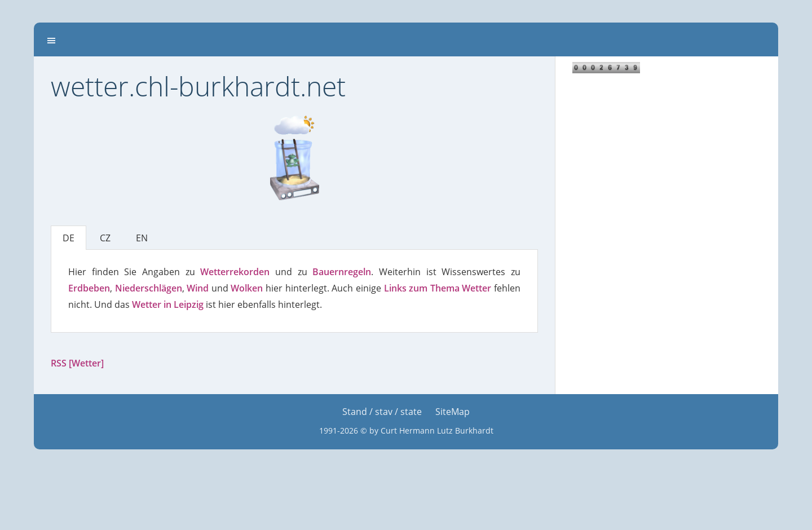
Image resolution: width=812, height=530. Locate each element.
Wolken (247, 288)
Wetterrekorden (235, 272)
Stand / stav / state (382, 412)
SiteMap (453, 412)
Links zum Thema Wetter (438, 288)
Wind (198, 288)
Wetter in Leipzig (168, 304)
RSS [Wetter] (77, 363)
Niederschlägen (149, 288)
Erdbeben (89, 288)
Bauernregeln (342, 272)
